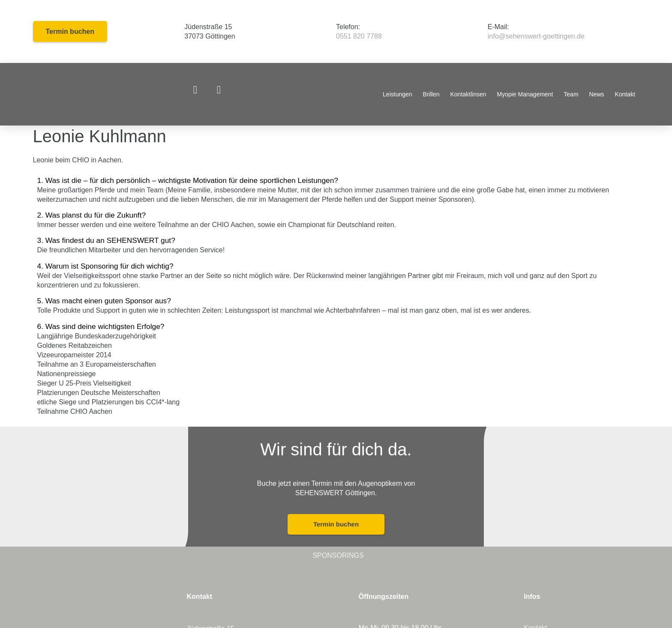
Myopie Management (525, 94)
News (597, 94)
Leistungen (397, 94)
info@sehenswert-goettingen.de (536, 36)
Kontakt (625, 94)
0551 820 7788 (359, 36)
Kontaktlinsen (468, 94)
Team (571, 94)
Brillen (431, 94)
